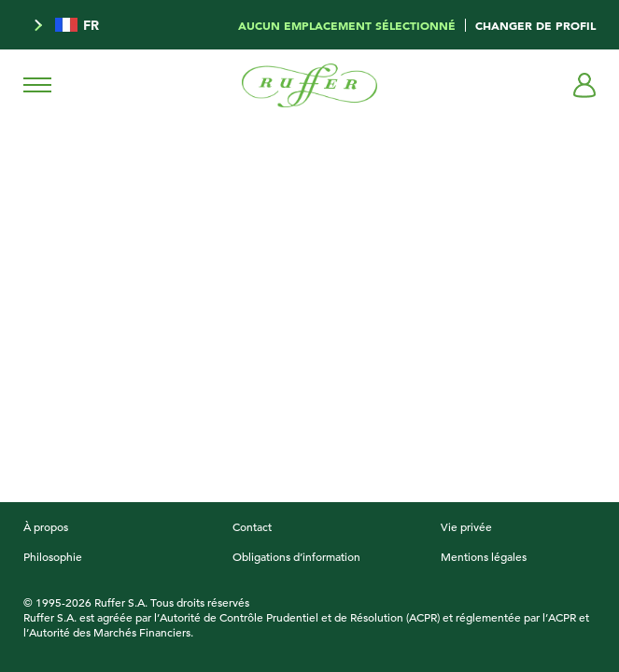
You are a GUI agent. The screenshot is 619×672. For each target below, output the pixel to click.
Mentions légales (484, 556)
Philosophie (53, 556)
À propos (46, 526)
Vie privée (466, 526)
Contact (252, 526)
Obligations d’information (296, 556)
